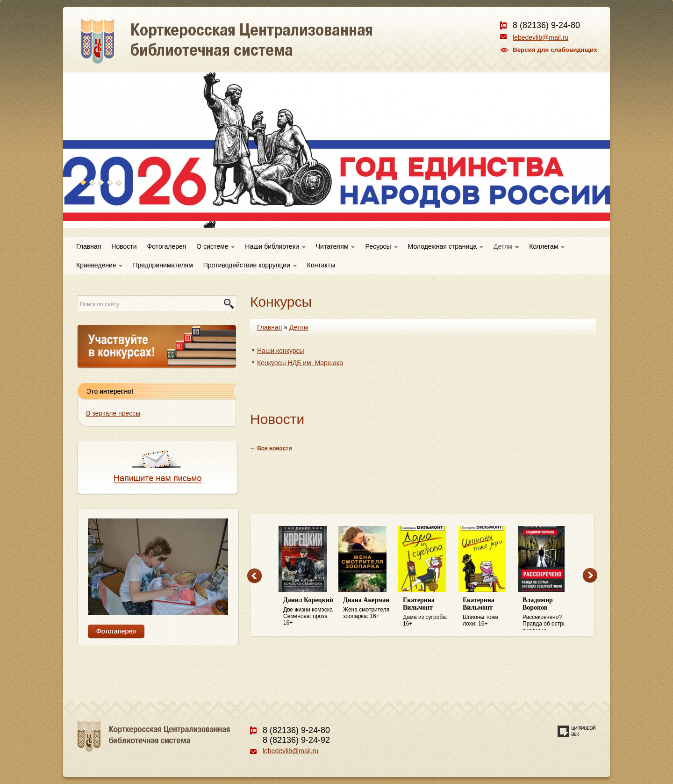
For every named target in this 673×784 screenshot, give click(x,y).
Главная (89, 246)
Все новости (274, 448)
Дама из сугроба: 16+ (428, 612)
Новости (124, 246)
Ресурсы (381, 246)
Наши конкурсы (281, 351)
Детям (506, 246)
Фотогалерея (167, 246)
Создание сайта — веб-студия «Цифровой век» (577, 731)
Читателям (336, 246)
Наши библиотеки (275, 246)
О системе (215, 246)
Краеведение (99, 265)
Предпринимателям (163, 265)
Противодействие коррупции (250, 265)
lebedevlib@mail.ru (541, 37)
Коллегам (547, 246)
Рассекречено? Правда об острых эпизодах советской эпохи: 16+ (548, 613)
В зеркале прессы (113, 413)
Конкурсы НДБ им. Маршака (300, 363)
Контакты (321, 265)
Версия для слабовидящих (555, 50)
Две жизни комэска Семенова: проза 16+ (308, 611)
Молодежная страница (446, 246)
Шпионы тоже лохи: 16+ (488, 612)
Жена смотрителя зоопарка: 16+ (368, 608)
